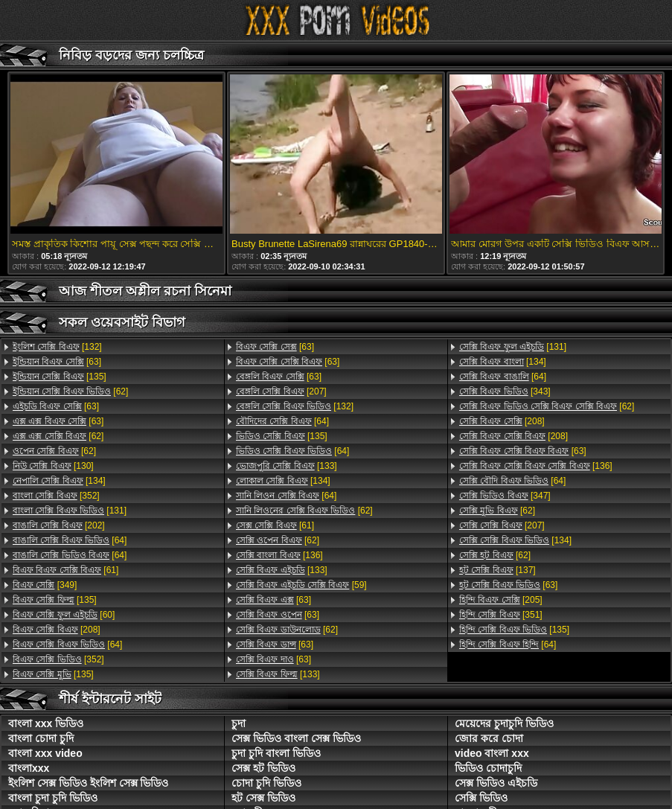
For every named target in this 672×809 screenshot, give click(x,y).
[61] (65, 570)
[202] (59, 525)
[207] (281, 391)
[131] (70, 511)
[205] (501, 600)
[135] (60, 377)
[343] (505, 391)
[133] (287, 466)
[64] (70, 540)
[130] (53, 466)
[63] (57, 362)
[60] (64, 615)
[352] (56, 496)
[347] (505, 496)
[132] (57, 347)
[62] (70, 391)
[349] (45, 585)
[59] (301, 585)
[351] (501, 615)
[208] (57, 630)
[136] (279, 555)
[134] (59, 481)
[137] (497, 570)
